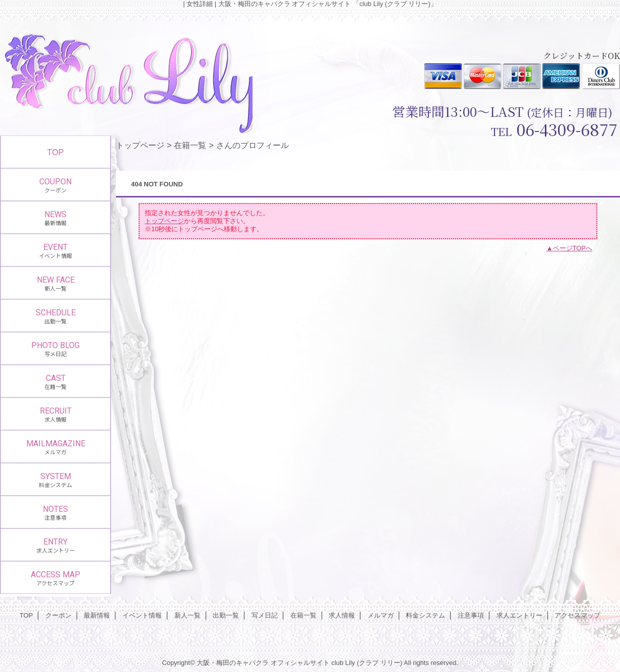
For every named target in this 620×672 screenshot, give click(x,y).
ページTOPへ (573, 248)
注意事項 (471, 615)
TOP (56, 152)
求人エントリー (519, 615)
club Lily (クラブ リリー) (367, 663)
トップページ (140, 145)
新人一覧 (188, 615)
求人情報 (342, 615)
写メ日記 (265, 615)
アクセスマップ (577, 615)
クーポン (58, 615)
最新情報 (97, 615)
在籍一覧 (190, 145)
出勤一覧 (226, 615)
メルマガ (381, 615)
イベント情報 (142, 615)
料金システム (425, 615)
